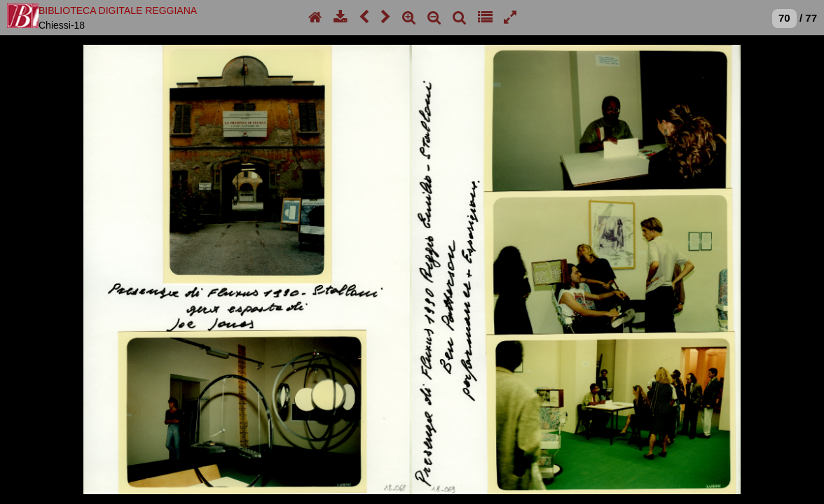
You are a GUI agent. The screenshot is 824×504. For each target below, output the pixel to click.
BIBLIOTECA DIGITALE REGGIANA (118, 10)
